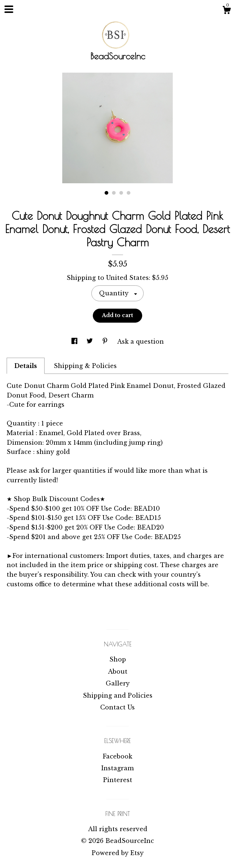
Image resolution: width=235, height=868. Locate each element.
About (118, 671)
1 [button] (106, 193)
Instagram (117, 768)
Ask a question (141, 341)
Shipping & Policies (85, 366)
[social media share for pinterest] (106, 341)
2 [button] (114, 193)
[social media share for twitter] (91, 341)
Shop (118, 659)
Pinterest (118, 780)
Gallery (118, 683)
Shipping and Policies (118, 695)
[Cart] (227, 11)
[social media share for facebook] (75, 341)
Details (26, 366)
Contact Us (117, 707)
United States (127, 278)
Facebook (117, 756)
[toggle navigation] (9, 9)
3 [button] (121, 193)
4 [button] (129, 193)
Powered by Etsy (118, 853)
